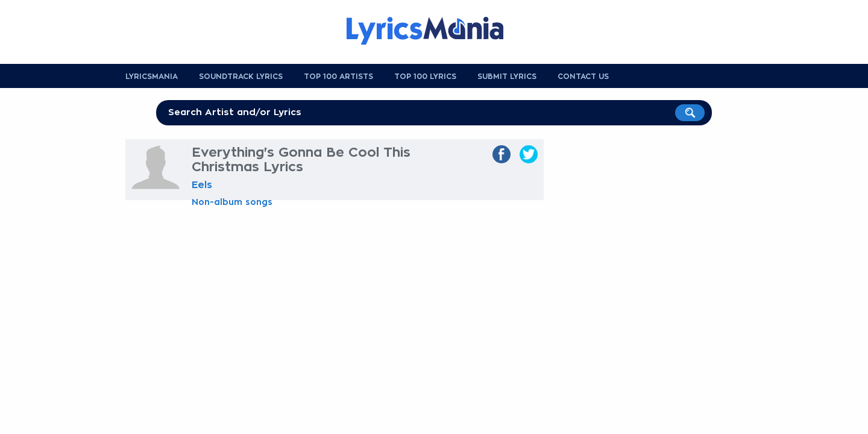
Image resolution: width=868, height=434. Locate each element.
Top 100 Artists (338, 77)
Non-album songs (232, 202)
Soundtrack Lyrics (241, 77)
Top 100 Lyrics (425, 77)
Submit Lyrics (507, 77)
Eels (202, 185)
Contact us (583, 77)
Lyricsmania (152, 77)
